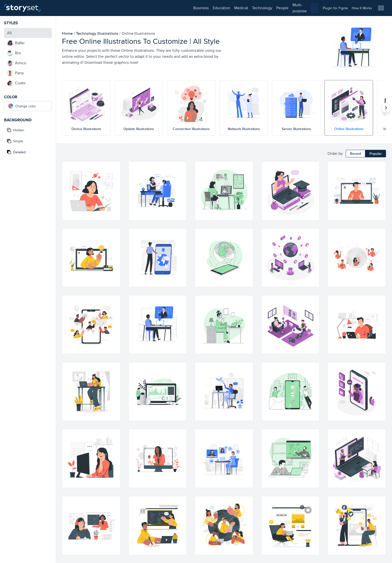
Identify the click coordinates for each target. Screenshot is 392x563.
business (56, 8)
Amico (17, 63)
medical (97, 8)
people (138, 8)
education (77, 8)
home (68, 33)
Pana (15, 73)
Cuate (16, 83)
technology (118, 8)
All (9, 33)
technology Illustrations (98, 33)
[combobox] (247, 8)
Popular (376, 154)
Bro (14, 53)
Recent (355, 154)
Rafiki (16, 43)
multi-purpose (160, 8)
